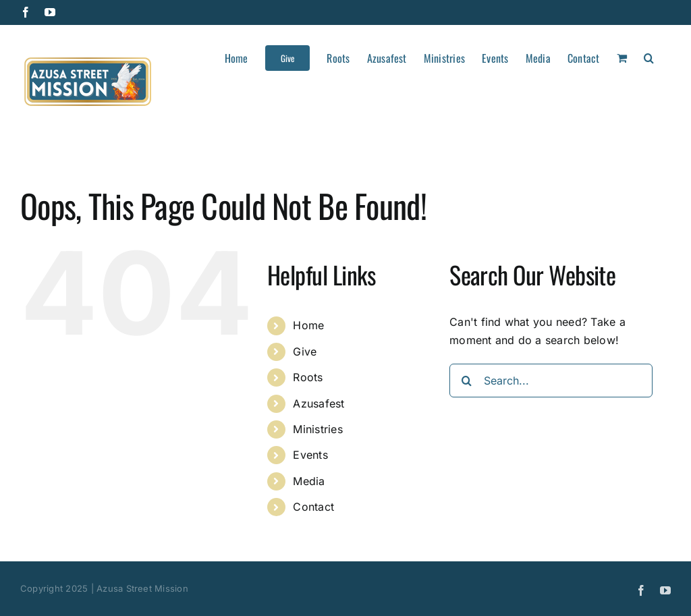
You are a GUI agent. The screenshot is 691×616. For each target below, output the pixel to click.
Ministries (317, 429)
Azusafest (319, 403)
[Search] (466, 381)
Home (308, 325)
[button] (649, 57)
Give (305, 352)
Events (310, 455)
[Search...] (551, 381)
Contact (313, 507)
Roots (308, 377)
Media (309, 481)
